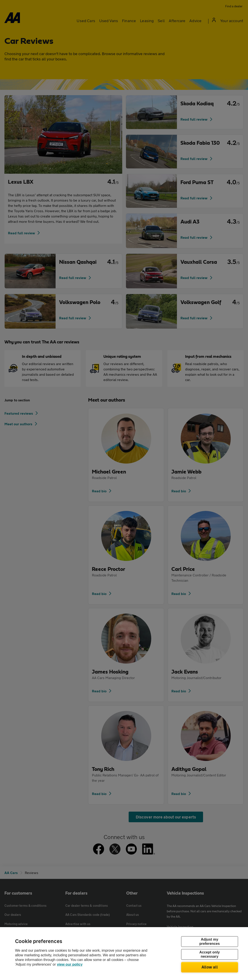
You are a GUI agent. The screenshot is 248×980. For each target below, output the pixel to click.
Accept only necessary (209, 954)
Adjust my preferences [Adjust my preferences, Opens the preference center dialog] (209, 941)
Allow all (210, 967)
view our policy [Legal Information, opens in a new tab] (70, 964)
